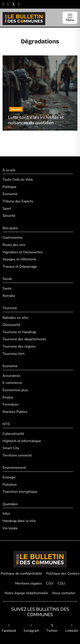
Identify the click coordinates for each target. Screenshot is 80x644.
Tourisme (10, 308)
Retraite (9, 296)
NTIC (7, 424)
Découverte (12, 325)
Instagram (31, 628)
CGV (50, 583)
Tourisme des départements (24, 339)
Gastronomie (13, 238)
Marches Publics (15, 412)
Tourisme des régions (19, 346)
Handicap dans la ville (19, 521)
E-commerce (12, 383)
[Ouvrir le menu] (70, 18)
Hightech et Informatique (22, 441)
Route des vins (14, 245)
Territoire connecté (17, 455)
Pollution (10, 485)
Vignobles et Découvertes (23, 252)
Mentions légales (28, 583)
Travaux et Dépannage (20, 267)
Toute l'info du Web (18, 180)
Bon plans (10, 228)
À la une (9, 170)
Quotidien (10, 504)
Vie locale (10, 528)
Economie (10, 194)
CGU (61, 583)
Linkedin (72, 628)
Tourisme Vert (14, 354)
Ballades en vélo (15, 318)
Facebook (9, 628)
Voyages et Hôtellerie (19, 259)
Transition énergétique (20, 492)
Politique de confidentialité (21, 574)
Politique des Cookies (63, 574)
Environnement (14, 468)
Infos (6, 514)
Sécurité (9, 216)
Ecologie (9, 477)
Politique (9, 187)
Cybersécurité (13, 434)
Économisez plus (15, 390)
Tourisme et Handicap (19, 332)
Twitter (52, 628)
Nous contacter (64, 593)
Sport (7, 209)
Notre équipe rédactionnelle (26, 593)
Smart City (11, 448)
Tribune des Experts (18, 201)
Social (7, 279)
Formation (10, 404)
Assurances (12, 376)
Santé (7, 288)
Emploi (8, 397)
